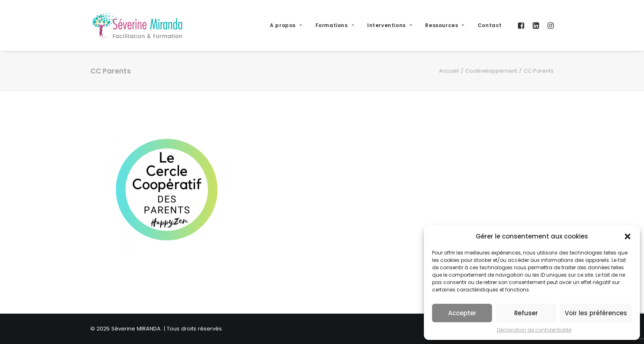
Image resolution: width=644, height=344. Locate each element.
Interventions (390, 25)
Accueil (449, 71)
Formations (335, 25)
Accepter (462, 313)
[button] (628, 236)
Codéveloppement (491, 71)
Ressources (445, 25)
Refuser (526, 313)
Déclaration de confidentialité (534, 330)
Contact (490, 25)
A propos (286, 25)
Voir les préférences (596, 313)
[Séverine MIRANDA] (137, 25)
